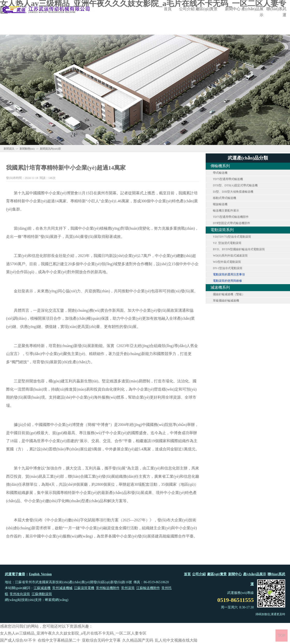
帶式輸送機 (220, 173)
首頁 (168, 9)
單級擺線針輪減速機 (226, 301)
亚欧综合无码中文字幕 (101, 640)
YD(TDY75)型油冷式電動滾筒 (232, 237)
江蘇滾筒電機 (84, 588)
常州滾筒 (128, 588)
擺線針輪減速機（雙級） (229, 294)
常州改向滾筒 (20, 594)
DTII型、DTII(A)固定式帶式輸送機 (235, 185)
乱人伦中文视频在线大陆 (176, 640)
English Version (40, 574)
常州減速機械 (62, 588)
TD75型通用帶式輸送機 (228, 179)
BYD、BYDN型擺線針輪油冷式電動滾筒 (239, 249)
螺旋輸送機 (220, 204)
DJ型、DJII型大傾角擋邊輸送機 (233, 192)
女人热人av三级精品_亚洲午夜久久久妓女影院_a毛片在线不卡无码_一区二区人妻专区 (73, 633)
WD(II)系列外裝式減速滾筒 (230, 256)
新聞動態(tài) (27, 149)
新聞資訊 (9, 149)
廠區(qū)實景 (207, 9)
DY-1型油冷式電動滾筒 (228, 268)
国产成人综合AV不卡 (18, 640)
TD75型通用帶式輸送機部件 (231, 217)
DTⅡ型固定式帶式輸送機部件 (232, 223)
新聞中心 (233, 9)
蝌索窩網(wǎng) (57, 600)
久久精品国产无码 (138, 640)
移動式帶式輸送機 (225, 198)
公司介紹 (187, 9)
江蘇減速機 (42, 588)
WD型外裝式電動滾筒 (227, 262)
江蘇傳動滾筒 (42, 594)
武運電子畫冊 (15, 574)
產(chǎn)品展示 (252, 12)
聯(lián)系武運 (276, 12)
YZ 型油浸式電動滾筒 (227, 243)
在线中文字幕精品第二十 (59, 640)
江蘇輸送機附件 (148, 588)
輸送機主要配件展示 (226, 211)
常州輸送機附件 (108, 588)
